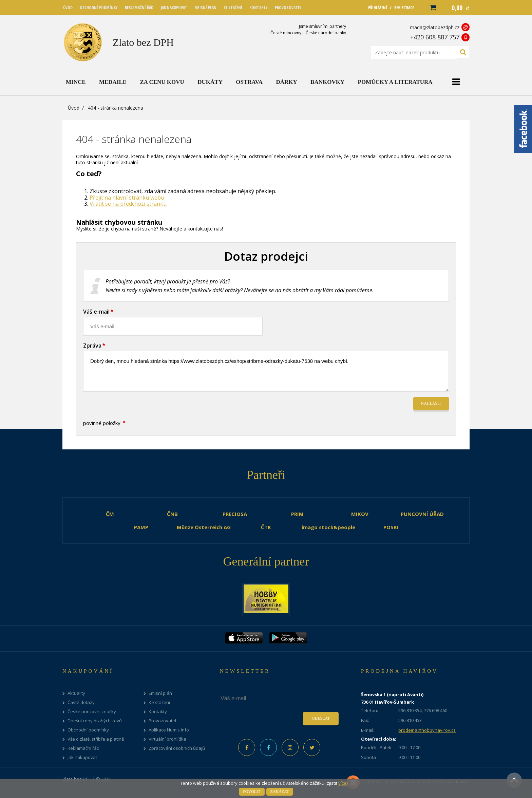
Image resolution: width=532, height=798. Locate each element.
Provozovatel (162, 721)
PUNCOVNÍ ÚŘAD (422, 514)
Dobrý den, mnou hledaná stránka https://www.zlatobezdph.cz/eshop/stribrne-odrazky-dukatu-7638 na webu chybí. (266, 371)
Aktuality (76, 693)
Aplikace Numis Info (169, 730)
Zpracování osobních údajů (177, 748)
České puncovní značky (92, 712)
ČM (110, 514)
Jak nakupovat (82, 757)
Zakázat (280, 792)
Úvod (74, 108)
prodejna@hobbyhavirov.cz (427, 730)
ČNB (172, 514)
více (342, 783)
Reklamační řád (83, 748)
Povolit (252, 792)
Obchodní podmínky (88, 730)
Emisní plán (160, 693)
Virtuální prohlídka (167, 739)
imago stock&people (328, 527)
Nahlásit (431, 403)
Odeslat (321, 718)
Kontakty (158, 712)
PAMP (141, 527)
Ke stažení (159, 702)
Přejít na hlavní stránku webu (127, 198)
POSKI (391, 527)
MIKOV (360, 514)
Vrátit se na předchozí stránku (128, 204)
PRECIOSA (235, 514)
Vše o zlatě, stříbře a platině (96, 739)
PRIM (297, 514)
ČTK (266, 527)
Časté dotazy (81, 702)
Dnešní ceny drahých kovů (95, 721)
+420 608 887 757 (435, 37)
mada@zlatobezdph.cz (435, 27)
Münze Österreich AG (204, 527)
